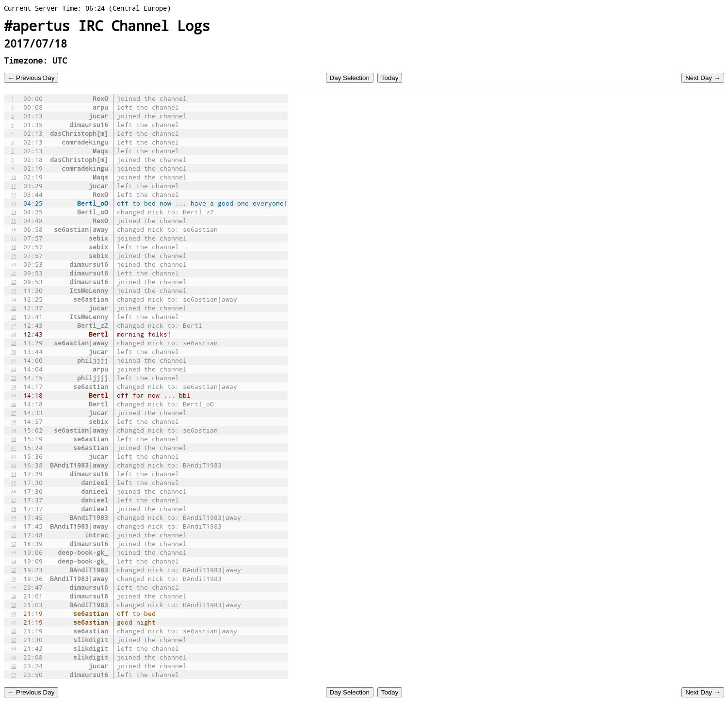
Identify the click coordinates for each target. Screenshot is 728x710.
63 (14, 640)
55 (14, 570)
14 (14, 212)
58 (14, 596)
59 (14, 605)
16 (14, 229)
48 (14, 509)
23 (14, 290)
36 (14, 404)
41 (14, 448)
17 (14, 238)
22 (14, 282)
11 (14, 186)
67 (14, 675)
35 (14, 395)
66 (14, 666)
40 (14, 439)
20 (14, 264)
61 (14, 622)
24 (14, 299)
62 (14, 631)
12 (14, 194)
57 (14, 587)
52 (14, 544)
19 (14, 256)
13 (14, 203)
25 (14, 308)
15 (14, 221)
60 (14, 613)
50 (14, 526)
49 (14, 517)
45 (14, 483)
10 (14, 177)
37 (14, 413)
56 (14, 579)
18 (14, 247)
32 (14, 369)
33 (14, 378)
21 (14, 273)
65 (14, 657)
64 (14, 648)
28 (14, 334)
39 (14, 430)
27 (14, 325)
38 (14, 421)
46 (14, 491)
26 (14, 317)
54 (14, 561)
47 (14, 500)
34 (14, 387)
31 (14, 360)
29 (14, 343)
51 (14, 535)
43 (14, 465)
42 (14, 456)
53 (14, 552)
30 (14, 352)
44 (14, 474)
